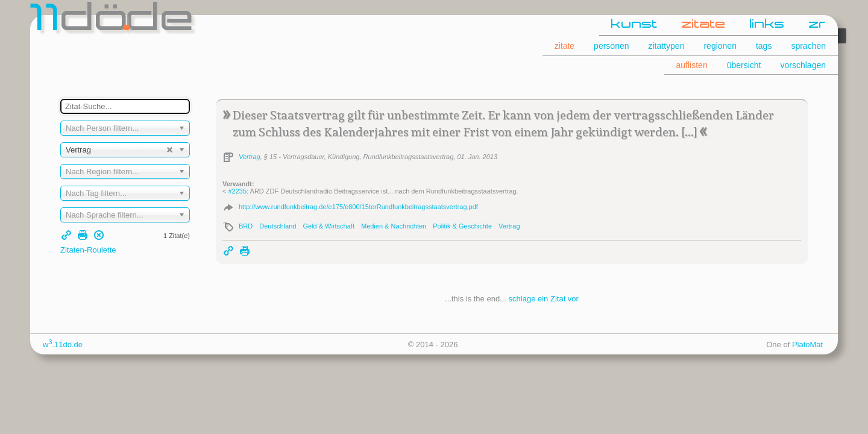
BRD (246, 226)
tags (764, 46)
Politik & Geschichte (462, 226)
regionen (720, 46)
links (767, 25)
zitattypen (667, 46)
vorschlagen (804, 65)
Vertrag (250, 157)
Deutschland (278, 226)
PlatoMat (807, 344)
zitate (704, 25)
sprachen (808, 46)
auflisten (692, 65)
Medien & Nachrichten (394, 226)
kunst (634, 25)
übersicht (744, 65)
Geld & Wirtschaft (329, 226)
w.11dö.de (63, 344)
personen (611, 46)
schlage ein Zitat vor (544, 299)
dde (113, 20)
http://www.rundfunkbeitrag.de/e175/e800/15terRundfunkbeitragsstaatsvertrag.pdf (358, 207)
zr (817, 25)
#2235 (237, 191)
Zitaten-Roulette (88, 250)
